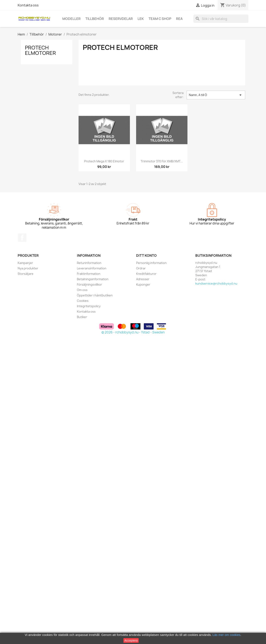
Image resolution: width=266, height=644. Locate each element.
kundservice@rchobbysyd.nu (216, 283)
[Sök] (221, 19)
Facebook (22, 238)
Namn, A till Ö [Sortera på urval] (216, 95)
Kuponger (143, 284)
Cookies (83, 301)
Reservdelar (121, 19)
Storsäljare (26, 274)
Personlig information (151, 263)
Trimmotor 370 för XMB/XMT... (162, 161)
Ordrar (141, 268)
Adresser (143, 279)
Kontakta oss (28, 5)
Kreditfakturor (146, 274)
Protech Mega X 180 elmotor (104, 161)
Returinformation (89, 263)
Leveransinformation (92, 268)
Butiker (82, 317)
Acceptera (131, 640)
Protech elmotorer (40, 50)
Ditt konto (146, 255)
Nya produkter (28, 268)
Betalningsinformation (93, 279)
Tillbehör (95, 19)
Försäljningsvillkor (89, 284)
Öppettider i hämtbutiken (95, 295)
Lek (141, 19)
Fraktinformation (89, 274)
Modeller (71, 19)
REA (179, 19)
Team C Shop (160, 19)
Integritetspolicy (89, 306)
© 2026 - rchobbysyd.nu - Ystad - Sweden (133, 332)
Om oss (82, 290)
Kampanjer (25, 263)
